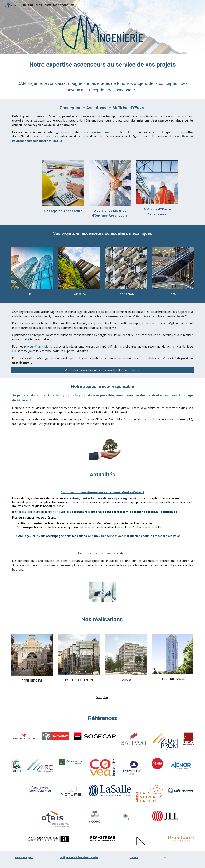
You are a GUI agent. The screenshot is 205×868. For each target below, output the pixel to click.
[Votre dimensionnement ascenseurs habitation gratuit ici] (102, 370)
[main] (102, 65)
